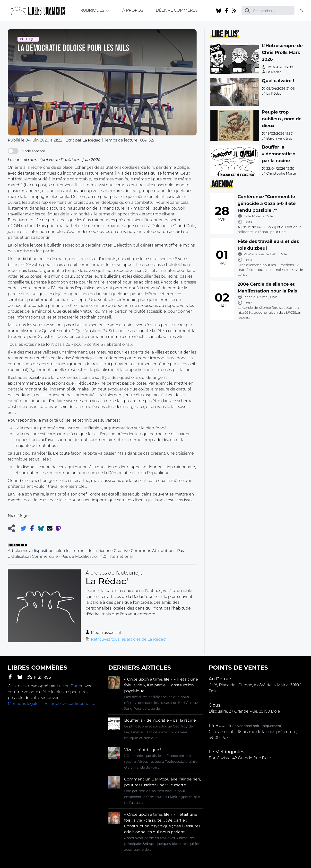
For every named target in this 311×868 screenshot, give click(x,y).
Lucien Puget (69, 686)
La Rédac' (274, 72)
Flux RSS (39, 677)
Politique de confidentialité (69, 704)
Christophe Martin (282, 173)
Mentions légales (24, 704)
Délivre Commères (177, 10)
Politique (28, 39)
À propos (133, 10)
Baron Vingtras (279, 138)
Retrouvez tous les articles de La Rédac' (128, 639)
